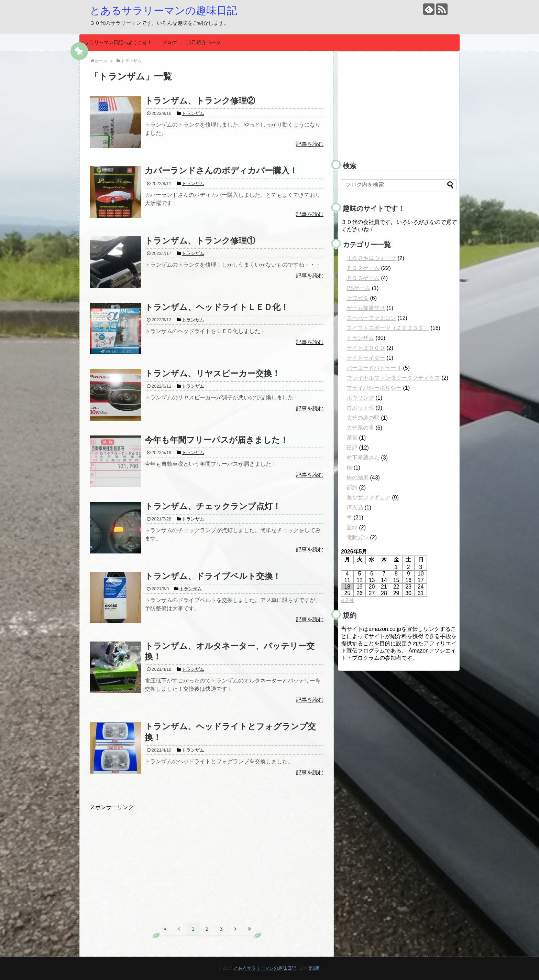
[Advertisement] (147, 859)
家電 (352, 438)
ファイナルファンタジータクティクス (393, 378)
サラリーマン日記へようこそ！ (118, 42)
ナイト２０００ (366, 348)
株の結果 (357, 478)
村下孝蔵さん (363, 458)
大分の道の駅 (363, 418)
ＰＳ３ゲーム (363, 278)
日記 (352, 448)
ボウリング (360, 398)
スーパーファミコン (371, 318)
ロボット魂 (360, 408)
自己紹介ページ (204, 42)
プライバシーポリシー (374, 388)
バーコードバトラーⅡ (374, 368)
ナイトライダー (366, 358)
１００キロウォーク (371, 258)
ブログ (169, 42)
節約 (352, 488)
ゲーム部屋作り (366, 308)
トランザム (360, 338)
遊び (352, 527)
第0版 (314, 968)
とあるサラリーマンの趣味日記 (163, 10)
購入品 (355, 508)
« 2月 (348, 600)
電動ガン (357, 537)
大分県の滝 (360, 428)
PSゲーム (358, 288)
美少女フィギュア (368, 498)
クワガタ (357, 298)
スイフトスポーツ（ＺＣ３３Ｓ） (388, 328)
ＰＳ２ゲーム (363, 268)
